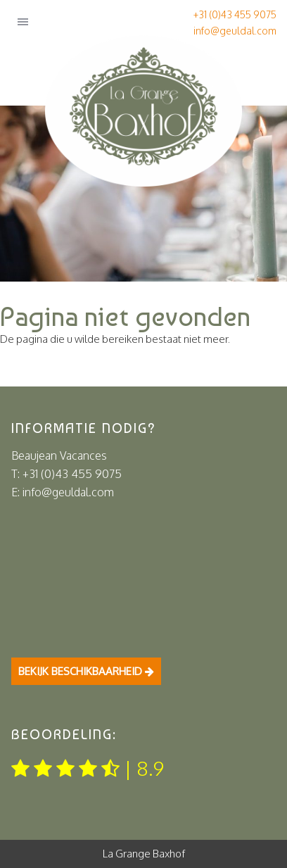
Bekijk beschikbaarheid (86, 671)
